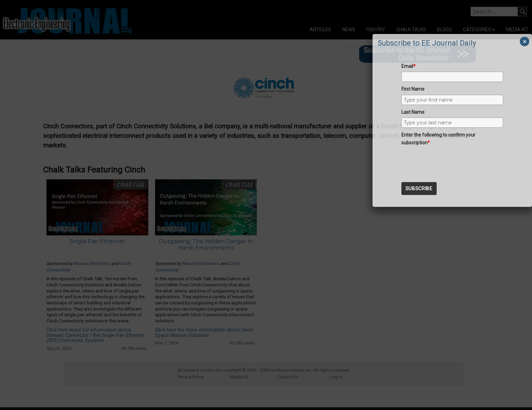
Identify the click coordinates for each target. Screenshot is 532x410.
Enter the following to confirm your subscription (438, 139)
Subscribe (419, 189)
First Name (413, 89)
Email (408, 66)
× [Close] (525, 41)
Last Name (413, 112)
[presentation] (453, 161)
